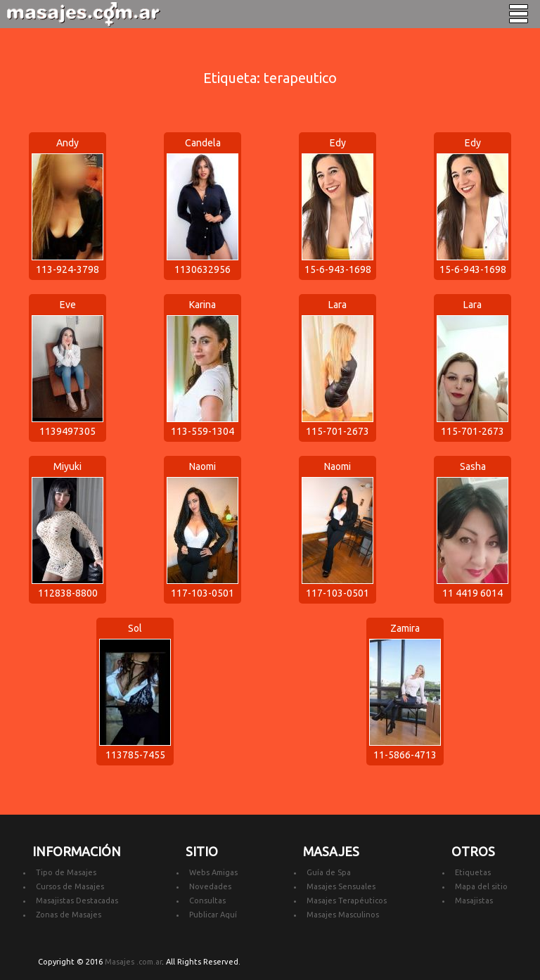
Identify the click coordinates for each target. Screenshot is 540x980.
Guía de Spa (329, 872)
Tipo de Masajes (66, 872)
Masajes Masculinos (343, 915)
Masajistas (474, 901)
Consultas (207, 901)
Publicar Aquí (213, 915)
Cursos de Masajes (70, 886)
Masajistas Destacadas (77, 901)
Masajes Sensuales (341, 886)
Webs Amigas (213, 872)
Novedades (210, 886)
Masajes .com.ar (133, 962)
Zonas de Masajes (69, 915)
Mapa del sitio (481, 886)
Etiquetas (473, 872)
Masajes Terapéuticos (347, 901)
